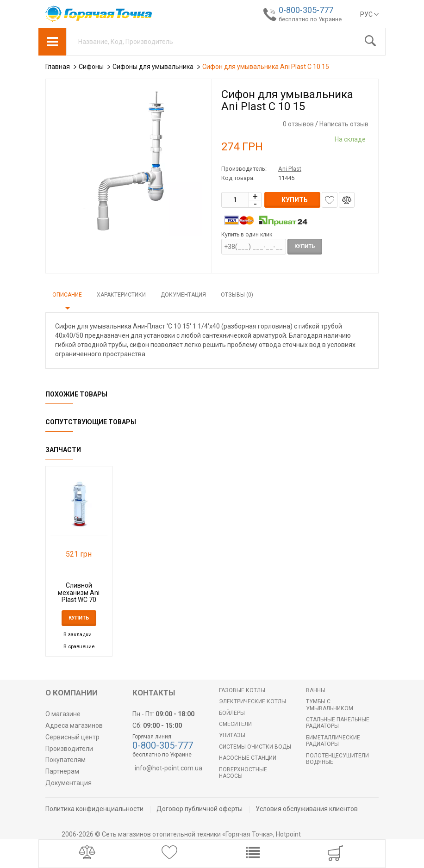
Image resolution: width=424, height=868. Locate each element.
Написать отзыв (344, 124)
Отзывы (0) (237, 295)
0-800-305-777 (306, 10)
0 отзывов (298, 124)
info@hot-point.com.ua (168, 768)
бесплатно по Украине (310, 19)
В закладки (78, 635)
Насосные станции (248, 758)
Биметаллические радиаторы (333, 741)
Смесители (235, 724)
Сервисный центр (72, 737)
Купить (305, 246)
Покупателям (65, 760)
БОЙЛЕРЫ (232, 713)
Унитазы (232, 735)
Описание (67, 295)
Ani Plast (290, 169)
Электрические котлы (253, 701)
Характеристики (121, 295)
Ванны (316, 690)
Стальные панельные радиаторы (338, 723)
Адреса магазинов (74, 725)
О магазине (63, 714)
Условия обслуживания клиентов (307, 809)
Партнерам (62, 771)
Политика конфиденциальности (94, 809)
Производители (69, 749)
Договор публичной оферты (200, 809)
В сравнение (79, 647)
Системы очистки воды (255, 747)
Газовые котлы (242, 690)
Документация (183, 295)
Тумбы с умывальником (330, 705)
